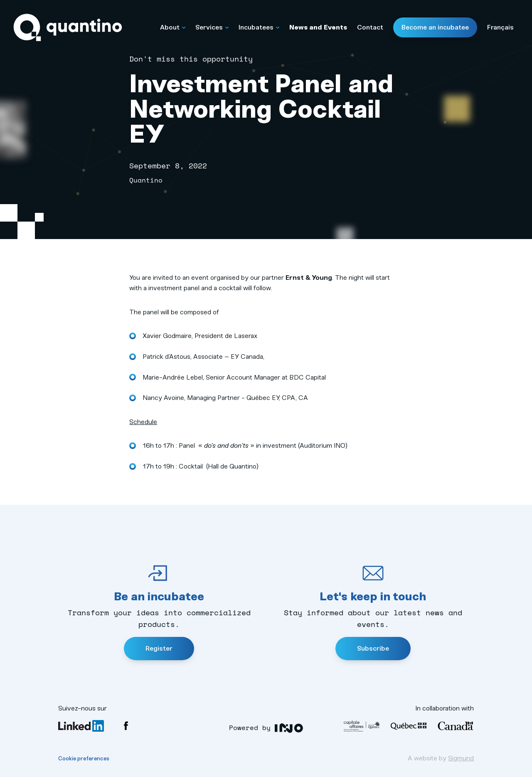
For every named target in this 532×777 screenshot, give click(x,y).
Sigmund (461, 758)
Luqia (289, 728)
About (173, 27)
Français (500, 27)
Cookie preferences (84, 758)
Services (212, 27)
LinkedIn (81, 726)
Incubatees (259, 27)
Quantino (68, 28)
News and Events (318, 27)
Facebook (126, 726)
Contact (370, 27)
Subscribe (373, 648)
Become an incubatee (435, 27)
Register (159, 648)
